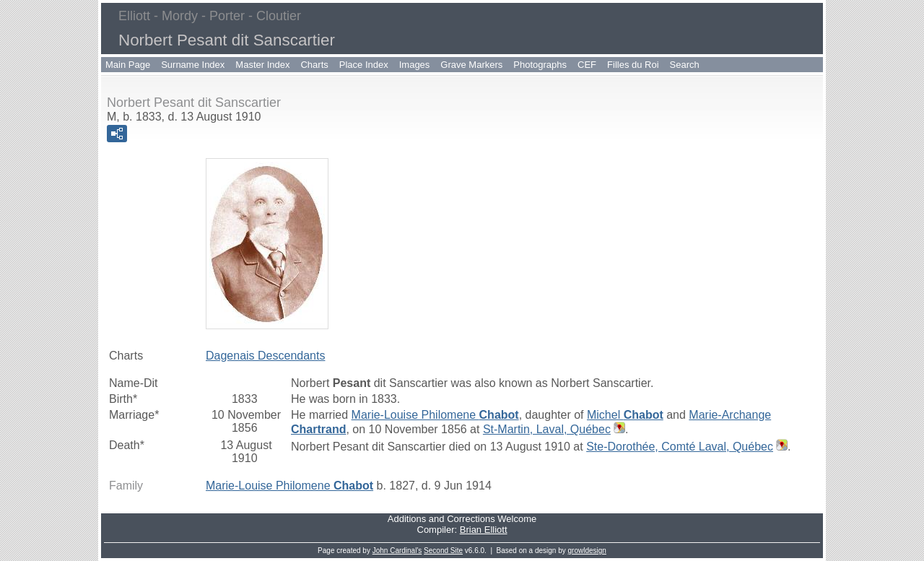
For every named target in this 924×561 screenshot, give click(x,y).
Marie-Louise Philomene (435, 415)
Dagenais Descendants (265, 356)
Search (685, 65)
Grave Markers (471, 65)
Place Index (364, 65)
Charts (314, 65)
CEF (587, 65)
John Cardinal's (397, 551)
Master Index (262, 65)
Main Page (128, 65)
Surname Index (193, 65)
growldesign (587, 551)
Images (415, 65)
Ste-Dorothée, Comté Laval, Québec (680, 447)
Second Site (443, 551)
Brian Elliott (484, 530)
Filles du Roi (633, 65)
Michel (625, 415)
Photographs (540, 65)
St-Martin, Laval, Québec (547, 429)
